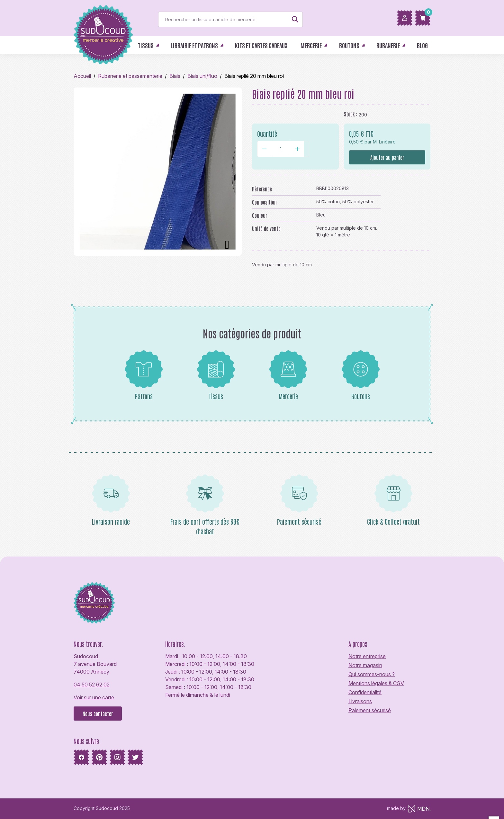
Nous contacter (98, 713)
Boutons (361, 375)
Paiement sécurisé (370, 710)
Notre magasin (365, 665)
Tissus (216, 375)
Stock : (351, 114)
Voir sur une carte (94, 697)
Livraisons (360, 701)
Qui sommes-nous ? (372, 674)
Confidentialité (365, 692)
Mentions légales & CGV (376, 683)
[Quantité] (281, 149)
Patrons (144, 375)
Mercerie (288, 375)
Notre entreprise (367, 656)
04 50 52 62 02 (92, 685)
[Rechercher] (230, 19)
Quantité (267, 133)
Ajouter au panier (387, 157)
